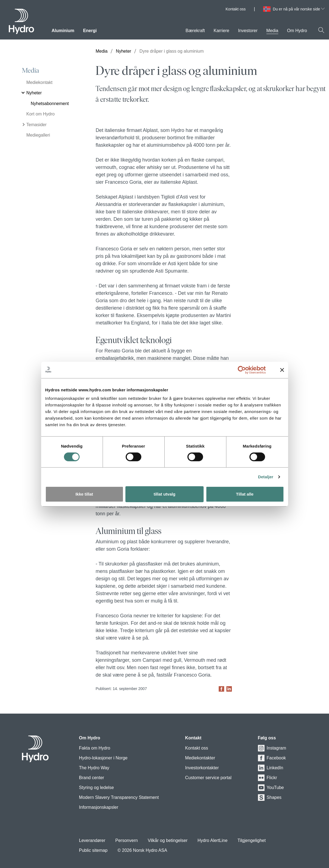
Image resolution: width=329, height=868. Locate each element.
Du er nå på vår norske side (299, 9)
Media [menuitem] (272, 31)
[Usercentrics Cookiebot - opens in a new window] (246, 370)
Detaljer (266, 477)
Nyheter (123, 51)
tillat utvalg (164, 494)
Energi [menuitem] (90, 31)
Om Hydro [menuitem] (297, 31)
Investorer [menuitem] (248, 31)
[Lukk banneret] (282, 370)
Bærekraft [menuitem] (195, 31)
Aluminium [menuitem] (63, 31)
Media (30, 70)
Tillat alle (245, 494)
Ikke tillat (84, 494)
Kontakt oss (236, 9)
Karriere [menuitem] (221, 31)
